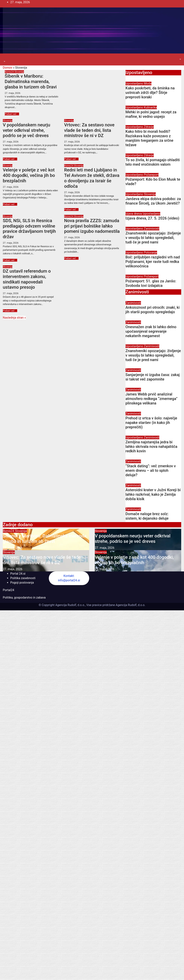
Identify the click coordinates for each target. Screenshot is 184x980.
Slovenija (19, 72)
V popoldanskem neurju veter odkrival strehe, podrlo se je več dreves (26, 130)
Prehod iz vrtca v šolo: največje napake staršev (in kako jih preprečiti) (151, 423)
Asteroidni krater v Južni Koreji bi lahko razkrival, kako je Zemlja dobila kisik (153, 494)
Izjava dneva (134, 214)
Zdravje (149, 127)
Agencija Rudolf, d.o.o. (130, 605)
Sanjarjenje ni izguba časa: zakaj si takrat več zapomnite (153, 377)
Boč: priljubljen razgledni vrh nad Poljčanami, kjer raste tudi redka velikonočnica (153, 262)
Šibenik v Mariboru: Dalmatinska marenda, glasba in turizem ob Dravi (31, 82)
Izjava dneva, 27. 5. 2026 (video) (152, 218)
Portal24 (9, 590)
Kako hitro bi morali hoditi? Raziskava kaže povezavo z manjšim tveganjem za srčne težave (149, 138)
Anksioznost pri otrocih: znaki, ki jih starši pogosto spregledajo (153, 310)
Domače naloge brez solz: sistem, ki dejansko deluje (147, 516)
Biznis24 (10, 72)
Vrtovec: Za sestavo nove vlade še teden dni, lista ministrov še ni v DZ (89, 130)
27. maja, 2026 (13, 93)
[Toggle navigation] (5, 58)
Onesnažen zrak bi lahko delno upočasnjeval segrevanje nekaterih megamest (151, 331)
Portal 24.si (18, 574)
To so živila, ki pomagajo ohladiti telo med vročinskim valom (153, 162)
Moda (148, 83)
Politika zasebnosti (23, 578)
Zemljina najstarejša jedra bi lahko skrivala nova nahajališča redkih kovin (151, 447)
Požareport (151, 175)
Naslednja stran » (14, 318)
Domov (7, 68)
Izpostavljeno (135, 83)
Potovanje (150, 253)
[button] (4, 62)
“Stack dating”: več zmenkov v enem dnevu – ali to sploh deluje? (151, 470)
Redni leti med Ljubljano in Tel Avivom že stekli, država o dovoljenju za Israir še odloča (92, 178)
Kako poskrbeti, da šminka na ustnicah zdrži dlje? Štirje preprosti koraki (150, 93)
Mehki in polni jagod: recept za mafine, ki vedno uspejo (151, 114)
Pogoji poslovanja (22, 583)
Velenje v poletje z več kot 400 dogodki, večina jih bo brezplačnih (29, 175)
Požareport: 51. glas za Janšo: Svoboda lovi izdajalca (151, 283)
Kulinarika (150, 107)
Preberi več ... (12, 114)
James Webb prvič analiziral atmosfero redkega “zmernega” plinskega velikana (151, 399)
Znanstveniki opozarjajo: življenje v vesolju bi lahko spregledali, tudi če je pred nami (153, 238)
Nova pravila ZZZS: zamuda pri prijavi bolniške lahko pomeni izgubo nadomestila (92, 226)
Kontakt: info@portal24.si (69, 578)
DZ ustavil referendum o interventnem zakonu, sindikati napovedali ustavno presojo (27, 279)
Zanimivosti (152, 229)
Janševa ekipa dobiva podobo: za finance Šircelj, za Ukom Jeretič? (153, 201)
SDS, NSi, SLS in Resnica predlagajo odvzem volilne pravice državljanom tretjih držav (29, 229)
